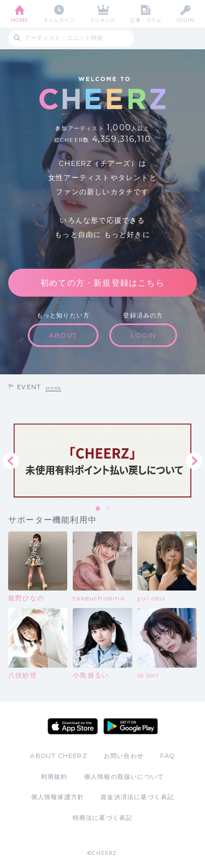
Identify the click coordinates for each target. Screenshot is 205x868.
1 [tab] (98, 509)
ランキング (102, 20)
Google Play (131, 726)
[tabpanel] (102, 461)
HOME (20, 20)
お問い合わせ (124, 756)
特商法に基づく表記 (103, 818)
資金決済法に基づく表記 (137, 797)
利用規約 (54, 777)
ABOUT (63, 335)
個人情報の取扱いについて (124, 777)
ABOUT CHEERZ (58, 756)
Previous (11, 461)
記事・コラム (146, 20)
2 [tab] (108, 509)
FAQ (168, 756)
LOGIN (185, 20)
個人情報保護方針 (58, 797)
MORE (53, 388)
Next (194, 461)
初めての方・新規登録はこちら (102, 283)
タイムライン (59, 20)
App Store (73, 726)
